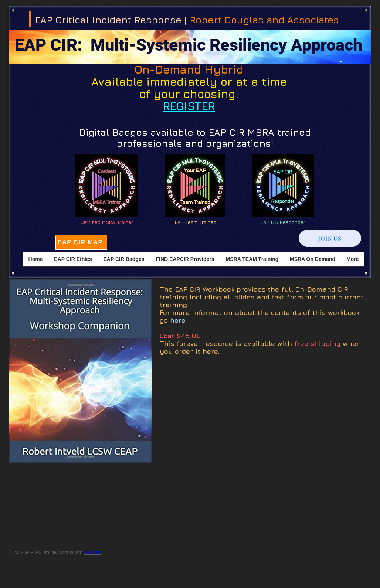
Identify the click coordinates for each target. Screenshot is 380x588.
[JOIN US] (330, 238)
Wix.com (92, 553)
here (178, 320)
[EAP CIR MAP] (81, 242)
